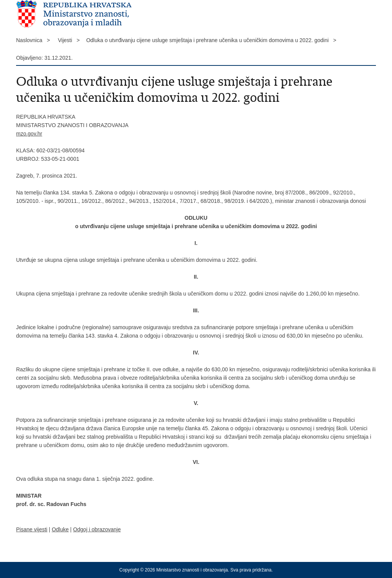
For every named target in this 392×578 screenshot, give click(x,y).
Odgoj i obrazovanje (97, 529)
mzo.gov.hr (29, 134)
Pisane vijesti (32, 529)
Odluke (60, 529)
